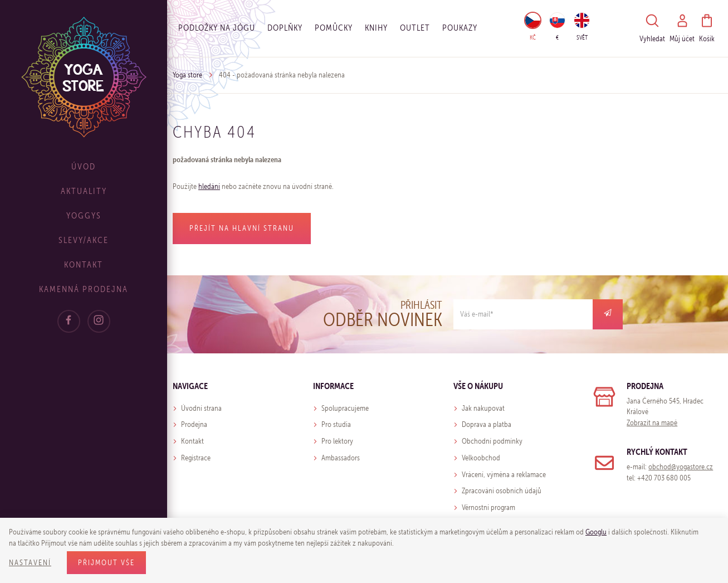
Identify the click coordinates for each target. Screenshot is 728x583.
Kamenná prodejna (84, 289)
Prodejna (194, 424)
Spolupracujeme (345, 408)
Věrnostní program (488, 507)
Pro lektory (337, 441)
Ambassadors (341, 458)
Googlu (596, 532)
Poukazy (460, 28)
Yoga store (187, 75)
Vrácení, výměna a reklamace (504, 475)
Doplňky (285, 28)
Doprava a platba (487, 424)
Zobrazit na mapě (652, 423)
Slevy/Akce (84, 240)
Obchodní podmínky (492, 441)
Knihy (376, 28)
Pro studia (336, 424)
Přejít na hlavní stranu (242, 228)
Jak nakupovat (483, 408)
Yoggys (84, 215)
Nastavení (30, 563)
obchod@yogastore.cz (681, 467)
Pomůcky (334, 28)
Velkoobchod (481, 458)
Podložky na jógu (217, 28)
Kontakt (84, 264)
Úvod (84, 166)
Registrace (196, 458)
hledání (209, 186)
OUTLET (415, 28)
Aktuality (84, 191)
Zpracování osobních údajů (502, 491)
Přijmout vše (106, 563)
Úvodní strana (201, 408)
